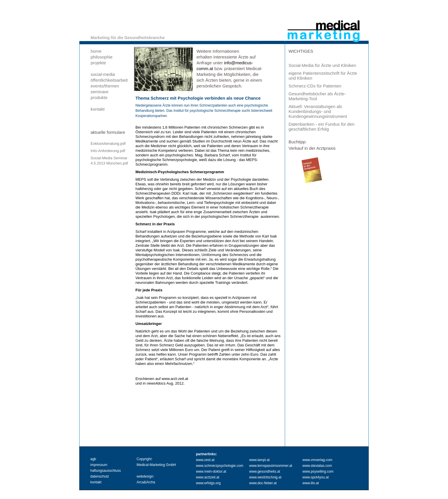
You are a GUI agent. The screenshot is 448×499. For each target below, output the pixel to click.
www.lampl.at (259, 460)
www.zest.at (205, 460)
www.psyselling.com (318, 471)
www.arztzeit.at (208, 477)
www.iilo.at (311, 483)
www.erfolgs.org (208, 483)
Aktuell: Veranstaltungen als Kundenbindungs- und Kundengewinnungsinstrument (318, 111)
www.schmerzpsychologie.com (220, 466)
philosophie (102, 57)
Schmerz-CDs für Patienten (315, 86)
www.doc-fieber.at (263, 483)
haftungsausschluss (105, 471)
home (96, 51)
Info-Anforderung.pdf (108, 151)
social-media (103, 74)
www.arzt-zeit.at (175, 379)
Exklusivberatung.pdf (108, 144)
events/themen (105, 86)
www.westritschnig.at (265, 477)
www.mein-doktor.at (211, 471)
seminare (100, 92)
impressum (99, 465)
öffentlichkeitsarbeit (109, 80)
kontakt (98, 109)
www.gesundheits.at (265, 471)
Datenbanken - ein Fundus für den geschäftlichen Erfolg (322, 127)
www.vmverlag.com (317, 460)
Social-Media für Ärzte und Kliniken (322, 65)
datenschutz (100, 476)
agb (93, 459)
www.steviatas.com (317, 466)
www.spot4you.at (316, 477)
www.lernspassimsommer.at (271, 466)
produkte (99, 97)
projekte (98, 63)
